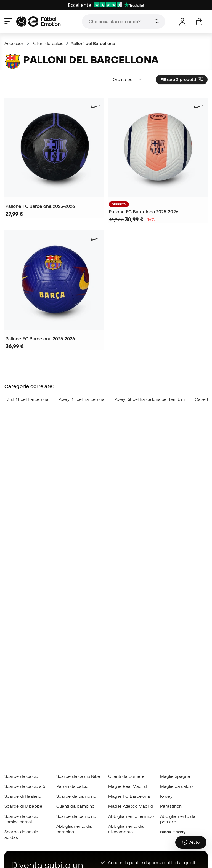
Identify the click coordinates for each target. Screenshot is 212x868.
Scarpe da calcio (21, 776)
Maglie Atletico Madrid (131, 806)
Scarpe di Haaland (23, 796)
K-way (166, 796)
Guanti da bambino (75, 806)
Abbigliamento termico (131, 816)
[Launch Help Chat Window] (191, 842)
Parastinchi (171, 806)
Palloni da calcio (47, 43)
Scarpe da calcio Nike (78, 776)
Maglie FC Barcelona (129, 796)
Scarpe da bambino (76, 796)
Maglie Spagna (175, 776)
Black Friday (173, 832)
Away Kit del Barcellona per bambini (150, 399)
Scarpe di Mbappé (23, 806)
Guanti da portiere (126, 776)
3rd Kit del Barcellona (28, 399)
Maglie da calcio (176, 786)
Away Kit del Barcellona (82, 399)
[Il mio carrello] (199, 22)
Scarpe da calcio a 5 (25, 786)
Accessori (14, 43)
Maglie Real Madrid (128, 786)
